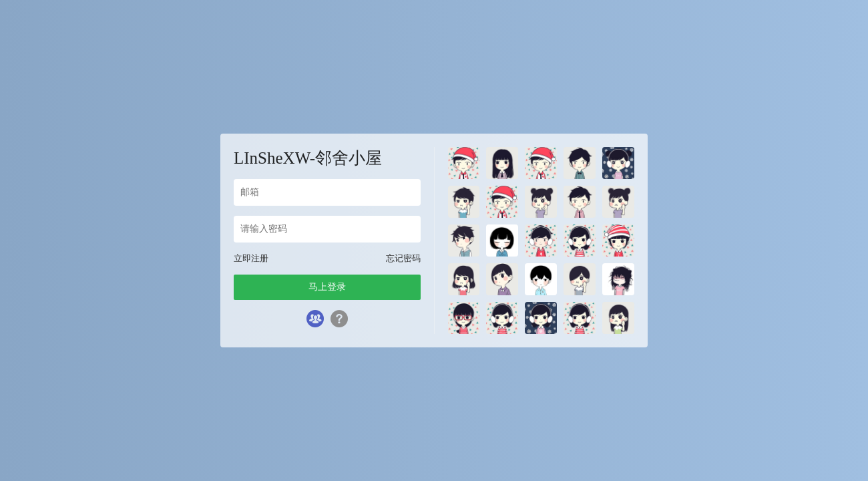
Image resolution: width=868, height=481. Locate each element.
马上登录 (327, 287)
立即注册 (251, 258)
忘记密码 (403, 258)
